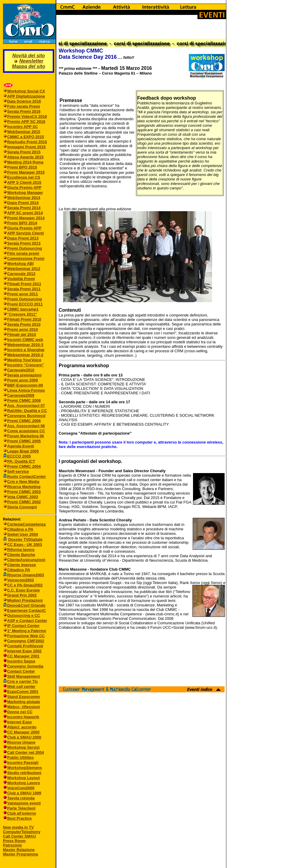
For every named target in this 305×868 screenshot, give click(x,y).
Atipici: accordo (22, 727)
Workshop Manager (25, 193)
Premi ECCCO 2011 (25, 304)
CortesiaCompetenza (26, 524)
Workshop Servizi (23, 747)
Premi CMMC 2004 (24, 466)
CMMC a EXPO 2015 (26, 137)
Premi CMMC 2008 (24, 400)
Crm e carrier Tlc (22, 681)
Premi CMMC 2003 (24, 492)
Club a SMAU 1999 (24, 793)
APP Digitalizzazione (26, 96)
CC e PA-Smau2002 (23, 585)
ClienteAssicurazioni (26, 560)
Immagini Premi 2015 (26, 147)
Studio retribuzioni (24, 773)
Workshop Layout (24, 778)
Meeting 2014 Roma (25, 162)
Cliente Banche (21, 555)
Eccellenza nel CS (24, 177)
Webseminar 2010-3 (25, 345)
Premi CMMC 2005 (24, 441)
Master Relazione (19, 850)
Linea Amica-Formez (26, 390)
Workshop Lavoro (24, 783)
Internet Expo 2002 (24, 651)
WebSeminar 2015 (24, 132)
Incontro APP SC (22, 127)
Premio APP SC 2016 (26, 122)
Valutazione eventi (24, 803)
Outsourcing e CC (24, 616)
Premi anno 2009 (22, 380)
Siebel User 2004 (22, 534)
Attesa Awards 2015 (25, 157)
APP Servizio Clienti (25, 233)
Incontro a (17, 350)
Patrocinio (13, 845)
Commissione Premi (26, 258)
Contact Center (21, 671)
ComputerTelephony (22, 832)
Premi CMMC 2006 (24, 421)
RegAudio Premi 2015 (27, 142)
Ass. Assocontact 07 (26, 406)
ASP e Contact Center (27, 621)
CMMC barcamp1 (23, 309)
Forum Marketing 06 (26, 436)
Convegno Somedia (25, 666)
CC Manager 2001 (23, 656)
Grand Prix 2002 (22, 595)
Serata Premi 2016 (24, 111)
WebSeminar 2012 (24, 269)
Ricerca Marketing (24, 487)
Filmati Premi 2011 (24, 284)
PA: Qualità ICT (21, 461)
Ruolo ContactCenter (24, 477)
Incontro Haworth (23, 717)
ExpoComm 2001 (23, 692)
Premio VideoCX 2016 (27, 116)
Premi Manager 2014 (26, 218)
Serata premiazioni (24, 375)
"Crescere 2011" (22, 314)
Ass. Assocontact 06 (26, 426)
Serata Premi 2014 (24, 208)
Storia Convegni (20, 507)
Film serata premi (23, 253)
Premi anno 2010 (22, 329)
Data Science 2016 (24, 101)
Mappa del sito (28, 66)
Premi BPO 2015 (22, 167)
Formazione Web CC (26, 636)
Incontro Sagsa (21, 661)
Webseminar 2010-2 (25, 355)
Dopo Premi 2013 (23, 238)
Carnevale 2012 (21, 274)
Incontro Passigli (23, 763)
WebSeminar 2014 (24, 198)
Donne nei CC (20, 712)
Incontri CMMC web (25, 340)
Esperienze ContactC (27, 610)
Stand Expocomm (24, 697)
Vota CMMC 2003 (23, 497)
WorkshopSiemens (25, 768)
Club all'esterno (22, 813)
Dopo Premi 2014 (23, 203)
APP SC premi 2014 (25, 213)
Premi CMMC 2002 (24, 502)
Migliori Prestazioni (25, 600)
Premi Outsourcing (25, 248)
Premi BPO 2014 (22, 223)
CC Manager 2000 (23, 732)
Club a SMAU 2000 (24, 737)
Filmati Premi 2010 (24, 319)
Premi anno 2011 (22, 294)
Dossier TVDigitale (25, 539)
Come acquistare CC (26, 431)
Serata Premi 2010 (24, 324)
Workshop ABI (20, 264)
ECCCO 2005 (19, 456)
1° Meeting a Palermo (27, 631)
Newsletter (31, 61)
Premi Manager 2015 (26, 172)
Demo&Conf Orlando (26, 605)
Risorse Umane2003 (26, 575)
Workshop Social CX (26, 91)
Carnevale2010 (21, 370)
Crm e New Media (23, 482)
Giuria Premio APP (24, 187)
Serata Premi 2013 (24, 243)
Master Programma (21, 854)
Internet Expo (20, 722)
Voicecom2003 (20, 580)
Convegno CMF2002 (26, 641)
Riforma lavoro (21, 550)
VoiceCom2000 (21, 788)
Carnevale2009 (21, 395)
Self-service (18, 471)
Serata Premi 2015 (24, 152)
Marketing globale (24, 702)
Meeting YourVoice (24, 360)
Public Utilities (21, 757)
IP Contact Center (23, 626)
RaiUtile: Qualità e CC (27, 411)
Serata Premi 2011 (24, 289)
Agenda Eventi (21, 446)
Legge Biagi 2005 (23, 451)
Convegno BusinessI (26, 416)
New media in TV (18, 827)
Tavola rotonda (21, 798)
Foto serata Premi (24, 106)
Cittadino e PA (20, 529)
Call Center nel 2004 (26, 752)
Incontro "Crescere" (26, 365)
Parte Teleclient (21, 808)
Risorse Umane (21, 742)
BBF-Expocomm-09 (25, 385)
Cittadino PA (19, 570)
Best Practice (19, 818)
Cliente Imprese (22, 565)
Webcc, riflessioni (24, 707)
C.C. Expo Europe (24, 590)
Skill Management (24, 676)
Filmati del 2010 (22, 335)
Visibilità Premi (21, 279)
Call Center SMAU (20, 836)
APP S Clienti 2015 (24, 182)
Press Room (14, 841)
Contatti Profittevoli (25, 646)
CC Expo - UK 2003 (25, 545)
